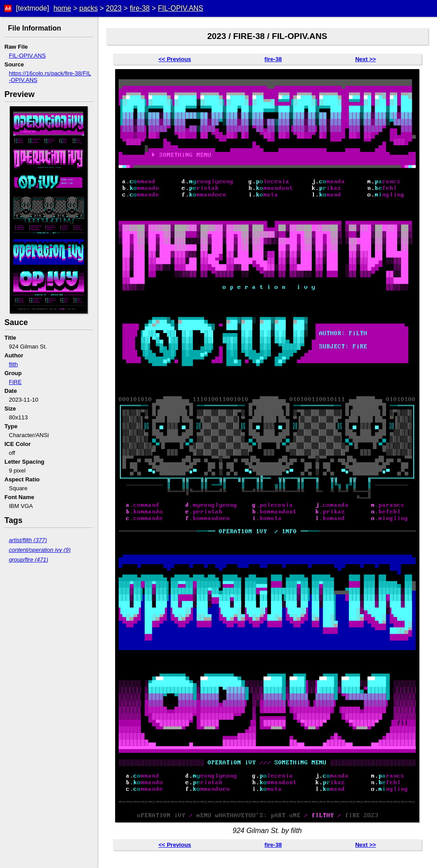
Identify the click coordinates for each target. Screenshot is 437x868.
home (62, 8)
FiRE (15, 382)
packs (89, 8)
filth (13, 364)
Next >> (365, 59)
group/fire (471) (29, 560)
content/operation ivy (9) (40, 550)
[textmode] (33, 8)
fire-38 (140, 8)
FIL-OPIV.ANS (180, 8)
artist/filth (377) (28, 540)
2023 (114, 8)
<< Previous (175, 59)
